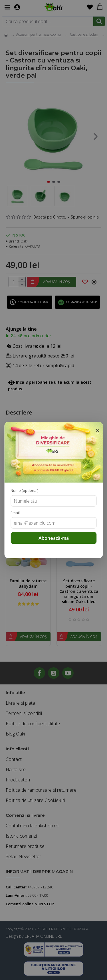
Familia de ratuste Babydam (28, 583)
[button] (96, 136)
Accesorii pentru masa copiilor (39, 34)
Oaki (24, 241)
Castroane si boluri (84, 34)
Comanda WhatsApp (81, 302)
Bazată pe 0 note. (50, 217)
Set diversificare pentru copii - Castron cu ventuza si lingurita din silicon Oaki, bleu (79, 591)
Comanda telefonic (33, 302)
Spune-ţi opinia (85, 217)
